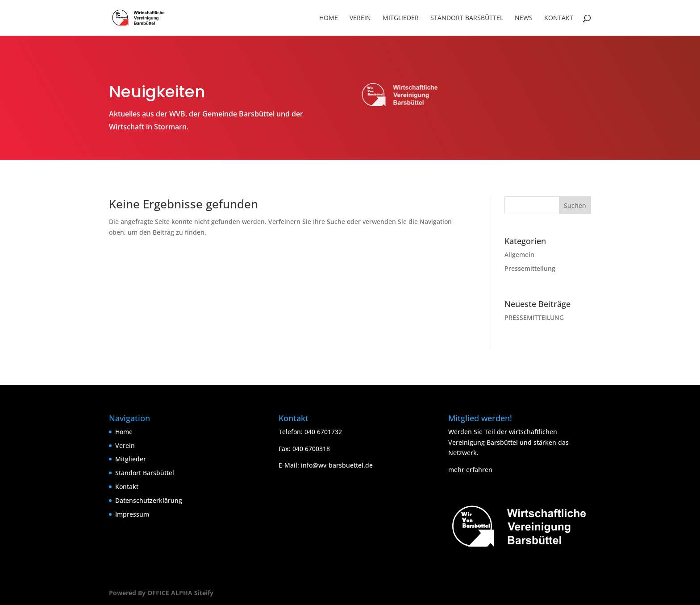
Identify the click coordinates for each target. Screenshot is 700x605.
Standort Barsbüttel (467, 18)
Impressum (132, 514)
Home (329, 18)
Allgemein (519, 255)
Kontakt (559, 18)
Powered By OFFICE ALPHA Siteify (161, 593)
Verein (360, 18)
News (524, 18)
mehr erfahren (470, 470)
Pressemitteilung (530, 268)
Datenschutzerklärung (149, 500)
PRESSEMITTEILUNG (534, 317)
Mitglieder (401, 18)
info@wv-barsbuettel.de (337, 465)
